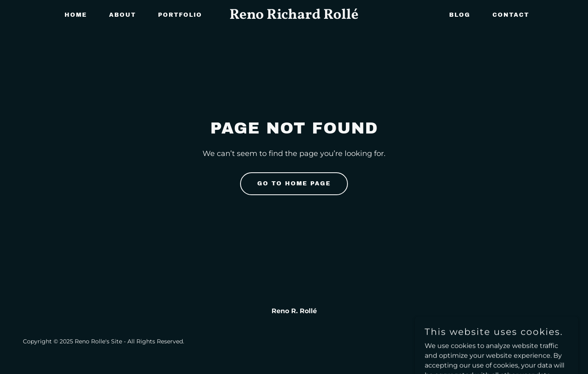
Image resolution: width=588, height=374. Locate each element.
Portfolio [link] (180, 15)
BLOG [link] (460, 15)
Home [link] (76, 15)
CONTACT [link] (511, 15)
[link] (294, 17)
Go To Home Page (294, 184)
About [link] (122, 15)
